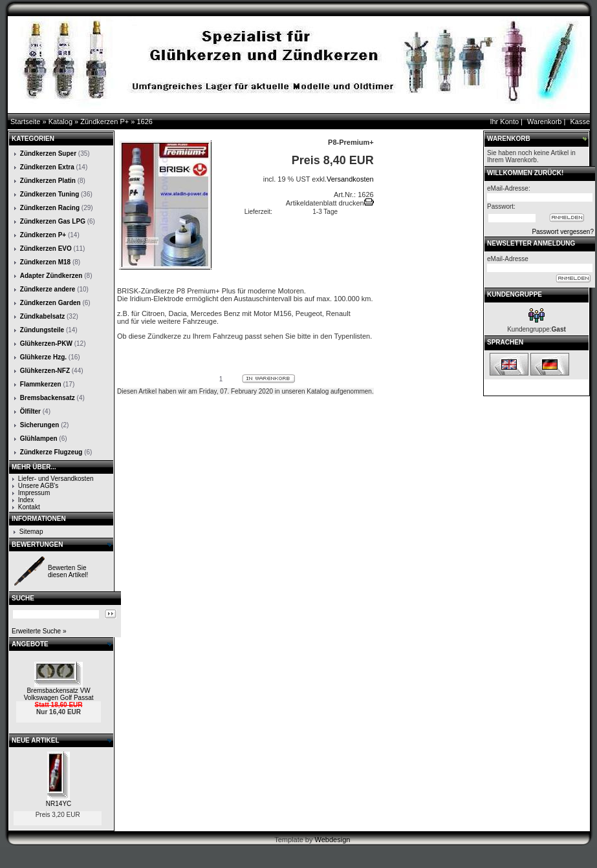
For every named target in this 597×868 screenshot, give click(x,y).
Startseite (25, 122)
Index (26, 500)
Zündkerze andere (48, 289)
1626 (144, 122)
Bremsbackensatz (48, 398)
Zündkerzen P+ (104, 122)
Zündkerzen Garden (50, 303)
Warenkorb (544, 122)
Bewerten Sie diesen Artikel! (68, 571)
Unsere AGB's (38, 486)
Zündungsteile (42, 330)
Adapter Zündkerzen (51, 276)
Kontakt (29, 507)
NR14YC (59, 804)
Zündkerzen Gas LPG (53, 221)
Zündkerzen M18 (45, 262)
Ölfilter (30, 411)
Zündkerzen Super (48, 153)
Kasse (580, 122)
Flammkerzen (41, 384)
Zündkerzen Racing (50, 208)
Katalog (60, 122)
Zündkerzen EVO (46, 249)
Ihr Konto (504, 122)
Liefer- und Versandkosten (56, 479)
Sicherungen (40, 425)
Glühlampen (39, 439)
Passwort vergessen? (563, 232)
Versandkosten (350, 179)
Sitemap (31, 532)
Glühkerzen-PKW (46, 344)
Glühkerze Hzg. (43, 357)
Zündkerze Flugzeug (51, 452)
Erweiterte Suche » (39, 631)
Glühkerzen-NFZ (45, 371)
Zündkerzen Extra (47, 167)
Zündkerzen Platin (48, 181)
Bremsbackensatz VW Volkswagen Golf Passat (59, 694)
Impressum (34, 493)
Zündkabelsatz (42, 316)
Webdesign (333, 840)
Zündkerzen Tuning (49, 194)
